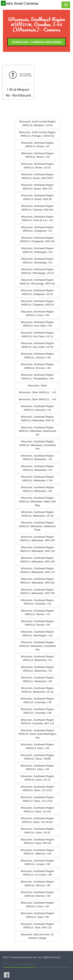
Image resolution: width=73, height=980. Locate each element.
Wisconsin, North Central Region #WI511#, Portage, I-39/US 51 (37, 134)
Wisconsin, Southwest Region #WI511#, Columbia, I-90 (37, 711)
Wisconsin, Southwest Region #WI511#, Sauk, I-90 (37, 915)
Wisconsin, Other (37, 386)
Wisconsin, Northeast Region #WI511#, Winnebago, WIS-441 (37, 282)
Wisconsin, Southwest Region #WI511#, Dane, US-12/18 (37, 799)
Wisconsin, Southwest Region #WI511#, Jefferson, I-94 (37, 852)
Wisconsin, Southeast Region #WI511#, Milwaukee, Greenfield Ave (37, 445)
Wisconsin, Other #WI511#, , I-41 (37, 392)
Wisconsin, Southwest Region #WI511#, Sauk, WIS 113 (37, 926)
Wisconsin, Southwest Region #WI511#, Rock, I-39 (37, 905)
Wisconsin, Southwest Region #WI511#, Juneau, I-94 (37, 862)
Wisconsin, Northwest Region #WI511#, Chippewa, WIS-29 (37, 303)
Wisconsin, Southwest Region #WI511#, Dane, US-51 (37, 831)
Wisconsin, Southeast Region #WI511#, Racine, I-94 (37, 623)
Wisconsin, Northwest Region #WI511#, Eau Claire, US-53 (37, 345)
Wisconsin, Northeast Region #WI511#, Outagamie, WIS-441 (37, 240)
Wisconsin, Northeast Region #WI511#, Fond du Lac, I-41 (37, 219)
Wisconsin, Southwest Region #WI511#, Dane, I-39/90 (37, 757)
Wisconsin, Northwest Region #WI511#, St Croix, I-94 (37, 366)
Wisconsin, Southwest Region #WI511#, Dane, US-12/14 (37, 789)
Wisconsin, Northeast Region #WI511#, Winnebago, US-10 (37, 271)
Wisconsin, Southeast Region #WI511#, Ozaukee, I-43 (37, 602)
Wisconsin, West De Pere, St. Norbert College (37, 936)
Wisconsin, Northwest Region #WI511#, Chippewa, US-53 (37, 292)
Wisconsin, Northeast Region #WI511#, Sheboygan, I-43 (37, 250)
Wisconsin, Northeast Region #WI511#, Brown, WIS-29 (37, 197)
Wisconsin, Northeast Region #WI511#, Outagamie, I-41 (37, 229)
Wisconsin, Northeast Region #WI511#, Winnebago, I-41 (37, 261)
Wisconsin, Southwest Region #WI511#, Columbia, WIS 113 (37, 722)
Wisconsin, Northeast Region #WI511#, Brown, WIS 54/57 (37, 176)
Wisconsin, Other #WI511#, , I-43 (37, 399)
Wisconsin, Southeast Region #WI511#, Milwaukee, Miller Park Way (37, 501)
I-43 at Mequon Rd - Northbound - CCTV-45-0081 (18, 95)
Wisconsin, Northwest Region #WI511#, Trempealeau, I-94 (37, 377)
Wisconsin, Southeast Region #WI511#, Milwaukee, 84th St (37, 419)
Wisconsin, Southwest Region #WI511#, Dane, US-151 (37, 810)
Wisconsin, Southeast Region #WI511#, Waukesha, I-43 (37, 669)
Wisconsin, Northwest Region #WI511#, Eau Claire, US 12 (37, 335)
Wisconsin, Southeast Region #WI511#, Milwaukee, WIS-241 (37, 581)
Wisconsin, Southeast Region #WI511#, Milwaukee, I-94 (37, 489)
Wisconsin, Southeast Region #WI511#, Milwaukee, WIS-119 (37, 549)
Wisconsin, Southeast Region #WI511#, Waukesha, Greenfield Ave (37, 646)
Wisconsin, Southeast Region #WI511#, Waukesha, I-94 (37, 679)
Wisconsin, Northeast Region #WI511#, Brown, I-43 (37, 155)
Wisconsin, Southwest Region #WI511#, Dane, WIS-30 (37, 841)
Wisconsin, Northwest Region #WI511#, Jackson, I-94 (37, 356)
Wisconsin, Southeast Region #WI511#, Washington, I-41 (37, 634)
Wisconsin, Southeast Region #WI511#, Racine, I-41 (37, 613)
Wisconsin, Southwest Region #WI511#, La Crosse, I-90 (37, 873)
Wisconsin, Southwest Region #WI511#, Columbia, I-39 (37, 700)
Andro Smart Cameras (20, 3)
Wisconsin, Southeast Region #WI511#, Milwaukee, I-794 (37, 479)
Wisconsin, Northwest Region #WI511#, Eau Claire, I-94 (37, 324)
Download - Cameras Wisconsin (37, 42)
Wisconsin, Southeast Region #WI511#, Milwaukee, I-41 (37, 458)
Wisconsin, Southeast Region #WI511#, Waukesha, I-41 (37, 658)
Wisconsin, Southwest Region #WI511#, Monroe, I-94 (37, 894)
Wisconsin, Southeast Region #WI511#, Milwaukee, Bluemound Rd (37, 431)
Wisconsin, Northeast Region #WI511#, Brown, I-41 (37, 145)
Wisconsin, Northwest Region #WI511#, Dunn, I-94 (37, 313)
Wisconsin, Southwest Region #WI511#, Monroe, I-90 (37, 884)
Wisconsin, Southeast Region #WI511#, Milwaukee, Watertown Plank (37, 526)
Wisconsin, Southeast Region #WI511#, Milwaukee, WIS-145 (37, 560)
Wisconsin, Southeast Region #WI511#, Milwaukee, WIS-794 (37, 591)
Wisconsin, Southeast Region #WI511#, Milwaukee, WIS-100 (37, 539)
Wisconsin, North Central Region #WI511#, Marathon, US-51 (37, 123)
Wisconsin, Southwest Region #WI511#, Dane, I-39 (37, 746)
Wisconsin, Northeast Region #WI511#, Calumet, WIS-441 (37, 208)
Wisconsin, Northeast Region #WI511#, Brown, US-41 (37, 166)
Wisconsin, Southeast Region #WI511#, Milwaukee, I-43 (37, 468)
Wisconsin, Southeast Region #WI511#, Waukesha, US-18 (37, 690)
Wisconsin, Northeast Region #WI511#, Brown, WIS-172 (37, 187)
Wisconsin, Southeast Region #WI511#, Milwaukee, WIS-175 (37, 570)
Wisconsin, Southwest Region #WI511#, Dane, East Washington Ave (37, 734)
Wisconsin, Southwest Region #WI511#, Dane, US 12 (37, 778)
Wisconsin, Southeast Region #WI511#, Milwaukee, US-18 (37, 514)
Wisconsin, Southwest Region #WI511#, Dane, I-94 (37, 768)
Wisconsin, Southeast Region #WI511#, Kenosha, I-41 (37, 408)
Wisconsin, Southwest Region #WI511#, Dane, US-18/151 (37, 820)
